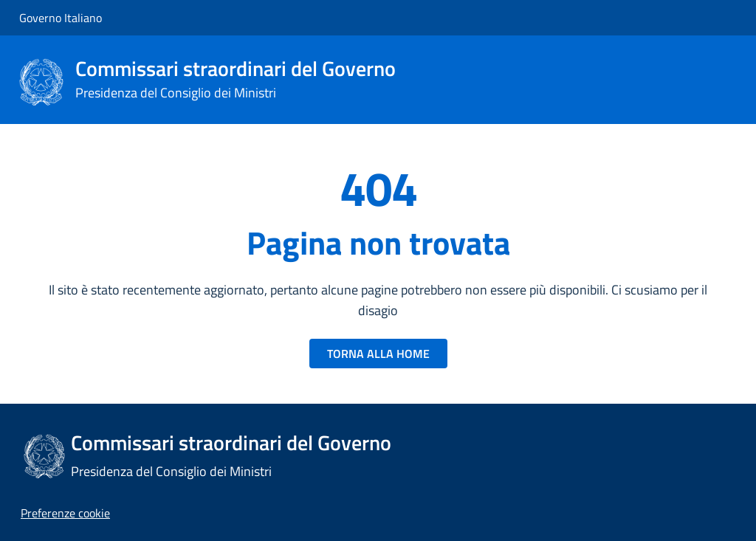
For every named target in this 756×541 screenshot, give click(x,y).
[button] (65, 513)
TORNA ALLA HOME (378, 354)
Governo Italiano (61, 18)
